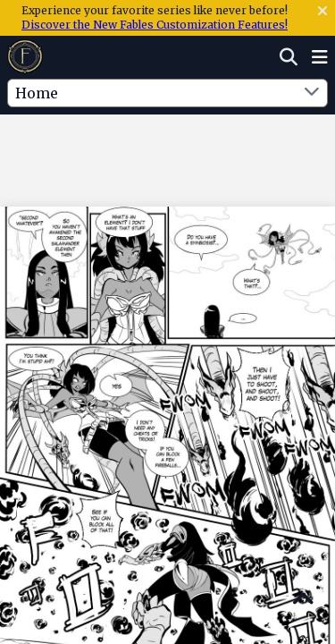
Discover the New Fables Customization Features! (155, 25)
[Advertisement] (168, 151)
